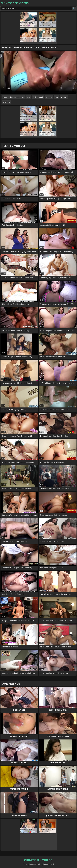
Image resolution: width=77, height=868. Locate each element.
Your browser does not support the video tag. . (38, 72)
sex (23, 97)
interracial (14, 97)
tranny (64, 97)
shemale (6, 102)
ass (29, 97)
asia (57, 97)
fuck (35, 97)
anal (41, 97)
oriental (49, 97)
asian (5, 97)
